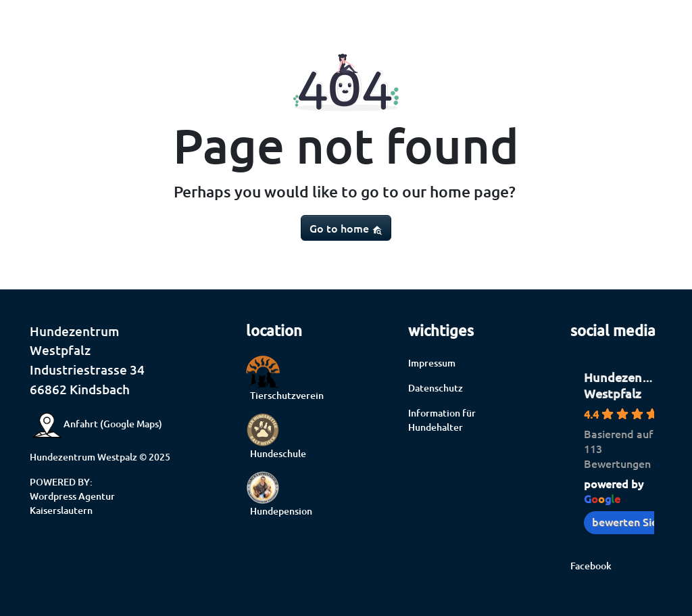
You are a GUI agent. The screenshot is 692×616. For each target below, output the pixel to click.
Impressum (432, 363)
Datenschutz (436, 388)
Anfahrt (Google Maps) (96, 424)
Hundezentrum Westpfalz (627, 385)
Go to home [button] (346, 228)
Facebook (591, 566)
